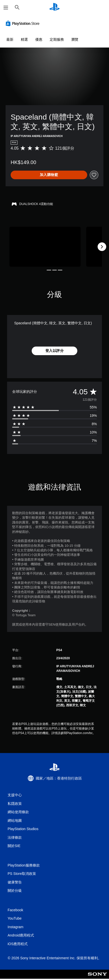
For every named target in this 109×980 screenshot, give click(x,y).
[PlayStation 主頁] (55, 7)
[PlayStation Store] (24, 23)
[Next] (102, 247)
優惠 (39, 39)
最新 (10, 39)
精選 (24, 39)
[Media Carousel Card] (45, 247)
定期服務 (57, 39)
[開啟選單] (6, 8)
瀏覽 (75, 39)
